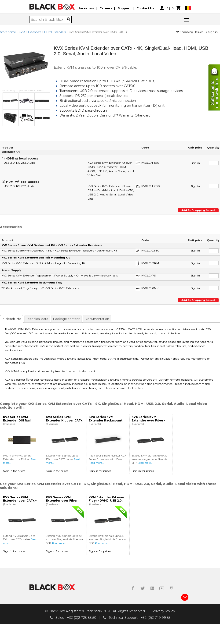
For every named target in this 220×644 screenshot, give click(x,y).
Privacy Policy (164, 611)
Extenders (35, 32)
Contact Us (145, 8)
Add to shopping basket (198, 210)
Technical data (37, 319)
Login (167, 8)
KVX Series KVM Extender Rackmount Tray (32, 283)
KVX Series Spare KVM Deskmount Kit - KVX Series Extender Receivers (52, 245)
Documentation (97, 319)
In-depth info (12, 319)
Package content (66, 319)
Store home (8, 32)
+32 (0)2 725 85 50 (82, 618)
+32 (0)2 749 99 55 (155, 618)
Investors (86, 8)
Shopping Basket (190, 32)
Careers (106, 8)
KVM (22, 32)
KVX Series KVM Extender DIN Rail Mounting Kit (36, 258)
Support (124, 8)
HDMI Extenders (55, 32)
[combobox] (49, 19)
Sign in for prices (14, 471)
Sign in (211, 32)
